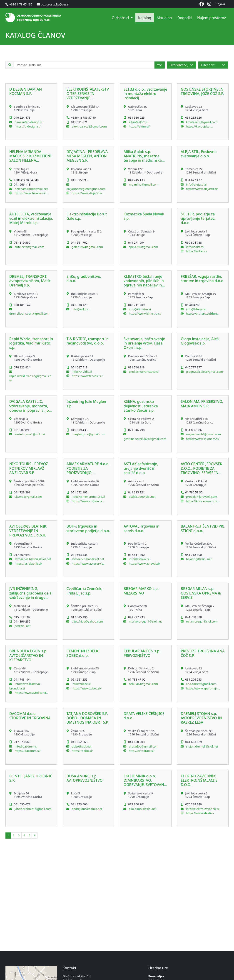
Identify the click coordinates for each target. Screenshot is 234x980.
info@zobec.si (81, 684)
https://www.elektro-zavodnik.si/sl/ (200, 813)
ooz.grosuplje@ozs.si (55, 4)
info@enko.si (80, 309)
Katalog (145, 18)
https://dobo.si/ (82, 751)
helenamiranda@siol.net (31, 189)
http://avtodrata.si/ (142, 751)
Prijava (220, 4)
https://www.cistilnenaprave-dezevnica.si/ (88, 501)
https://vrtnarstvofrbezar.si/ (203, 314)
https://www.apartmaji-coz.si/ (202, 688)
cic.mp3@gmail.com (28, 497)
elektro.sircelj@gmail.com (89, 126)
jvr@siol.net (22, 626)
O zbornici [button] (121, 18)
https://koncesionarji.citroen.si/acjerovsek (203, 501)
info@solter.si (195, 247)
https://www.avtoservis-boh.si (88, 564)
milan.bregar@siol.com (202, 621)
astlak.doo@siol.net (142, 497)
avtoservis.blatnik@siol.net (32, 559)
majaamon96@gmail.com (203, 434)
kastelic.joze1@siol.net (30, 434)
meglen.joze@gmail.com (88, 434)
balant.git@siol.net (199, 559)
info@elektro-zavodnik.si (202, 809)
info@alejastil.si (196, 184)
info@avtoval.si (139, 559)
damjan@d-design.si (28, 122)
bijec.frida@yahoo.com (87, 621)
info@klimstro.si (139, 309)
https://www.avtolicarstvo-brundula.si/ (31, 693)
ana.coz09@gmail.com (201, 684)
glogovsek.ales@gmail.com (204, 372)
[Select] (182, 65)
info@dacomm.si (26, 746)
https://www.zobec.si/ (87, 688)
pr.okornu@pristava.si (143, 372)
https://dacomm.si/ (28, 751)
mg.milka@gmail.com (143, 184)
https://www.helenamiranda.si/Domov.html (31, 193)
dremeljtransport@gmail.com (29, 314)
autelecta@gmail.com (29, 247)
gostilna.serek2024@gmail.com (145, 439)
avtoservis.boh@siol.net (88, 559)
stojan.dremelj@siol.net (202, 746)
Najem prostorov (212, 18)
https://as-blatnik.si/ (28, 564)
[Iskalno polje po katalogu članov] (84, 65)
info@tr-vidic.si (82, 372)
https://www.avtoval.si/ (144, 564)
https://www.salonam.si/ (203, 439)
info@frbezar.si (196, 309)
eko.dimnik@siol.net (142, 809)
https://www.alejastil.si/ (202, 189)
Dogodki (184, 18)
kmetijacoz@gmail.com (202, 122)
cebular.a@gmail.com (143, 684)
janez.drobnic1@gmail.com (33, 809)
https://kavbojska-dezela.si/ (198, 126)
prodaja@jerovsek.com (201, 497)
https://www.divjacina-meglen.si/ (87, 193)
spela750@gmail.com (143, 247)
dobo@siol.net (81, 746)
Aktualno (164, 18)
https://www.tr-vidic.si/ (87, 376)
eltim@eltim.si (138, 122)
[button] (31, 112)
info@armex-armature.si (88, 497)
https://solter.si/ (197, 251)
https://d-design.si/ (27, 126)
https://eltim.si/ (139, 126)
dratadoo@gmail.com (143, 746)
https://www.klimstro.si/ (145, 314)
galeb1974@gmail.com (87, 247)
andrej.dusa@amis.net (87, 809)
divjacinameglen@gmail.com (86, 189)
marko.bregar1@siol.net (145, 621)
